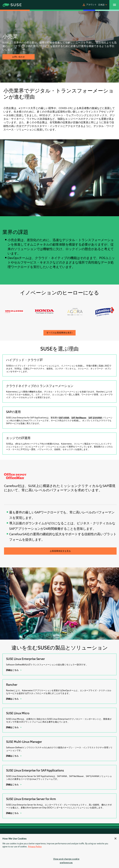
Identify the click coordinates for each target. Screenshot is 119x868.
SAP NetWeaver (79, 418)
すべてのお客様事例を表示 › (60, 333)
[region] (59, 851)
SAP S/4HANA (95, 418)
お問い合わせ (18, 57)
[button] (89, 5)
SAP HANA (64, 418)
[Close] (115, 839)
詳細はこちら (13, 670)
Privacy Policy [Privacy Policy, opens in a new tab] (35, 847)
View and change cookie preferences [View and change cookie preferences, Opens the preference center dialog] (66, 861)
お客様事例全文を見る (60, 551)
